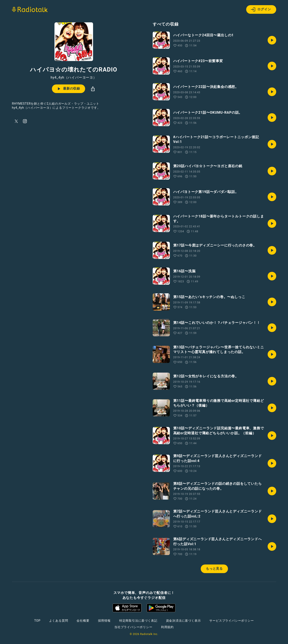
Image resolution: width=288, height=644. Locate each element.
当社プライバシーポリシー (133, 627)
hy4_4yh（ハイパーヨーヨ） (74, 78)
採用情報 (104, 621)
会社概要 (83, 621)
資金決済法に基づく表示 (183, 621)
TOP (37, 621)
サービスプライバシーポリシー (231, 621)
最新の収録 (68, 89)
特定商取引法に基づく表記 (138, 621)
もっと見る (214, 569)
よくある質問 (59, 621)
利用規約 (167, 627)
